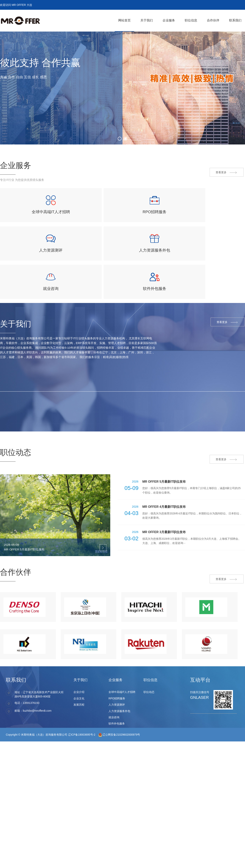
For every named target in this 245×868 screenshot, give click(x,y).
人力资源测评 (117, 697)
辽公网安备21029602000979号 (119, 726)
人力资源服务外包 (119, 703)
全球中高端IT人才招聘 (122, 684)
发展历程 (79, 697)
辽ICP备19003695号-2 (82, 726)
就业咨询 (114, 709)
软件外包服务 (117, 716)
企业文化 (79, 690)
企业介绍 (79, 684)
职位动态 (149, 684)
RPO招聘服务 (117, 690)
